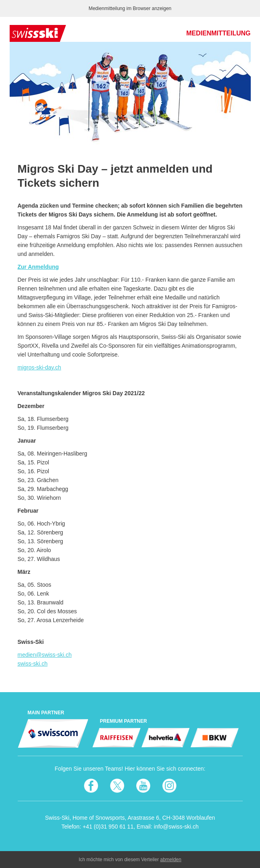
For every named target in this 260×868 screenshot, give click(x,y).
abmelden (171, 860)
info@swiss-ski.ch (176, 827)
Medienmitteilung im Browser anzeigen (130, 8)
